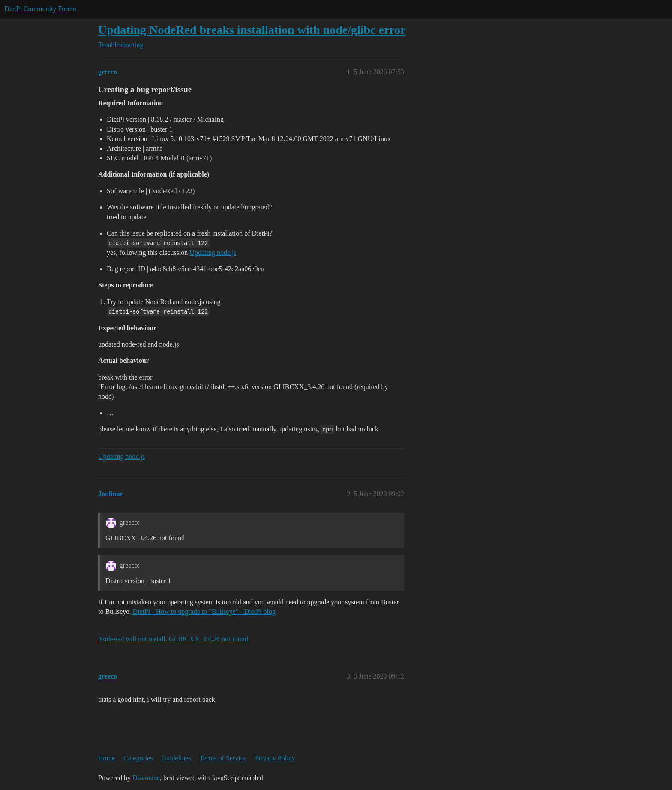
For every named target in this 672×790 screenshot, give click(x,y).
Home (106, 758)
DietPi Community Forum (40, 9)
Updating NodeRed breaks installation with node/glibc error (252, 30)
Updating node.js (213, 253)
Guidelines (176, 758)
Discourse (146, 778)
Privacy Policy (275, 758)
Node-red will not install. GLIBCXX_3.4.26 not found (173, 639)
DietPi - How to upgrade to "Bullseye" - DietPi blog (204, 612)
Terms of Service (223, 758)
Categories (138, 758)
